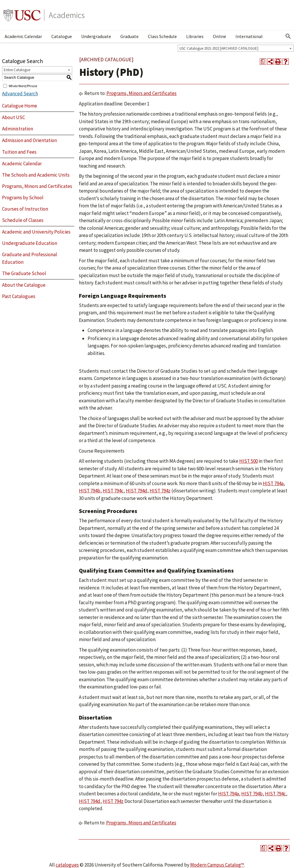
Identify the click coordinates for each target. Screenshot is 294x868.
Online (219, 36)
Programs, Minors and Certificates (37, 186)
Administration (18, 129)
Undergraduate (96, 36)
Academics (67, 15)
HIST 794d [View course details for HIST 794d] (137, 491)
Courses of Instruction (25, 209)
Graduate (129, 36)
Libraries (195, 36)
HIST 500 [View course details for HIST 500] (248, 461)
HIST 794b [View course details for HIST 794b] (90, 491)
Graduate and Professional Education (30, 258)
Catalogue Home (20, 106)
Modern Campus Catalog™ (217, 865)
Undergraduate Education (30, 243)
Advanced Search (20, 94)
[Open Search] (288, 36)
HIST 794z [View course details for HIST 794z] (160, 491)
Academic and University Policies (36, 232)
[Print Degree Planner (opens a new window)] (263, 62)
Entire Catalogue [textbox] (17, 70)
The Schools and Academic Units (36, 175)
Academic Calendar (23, 36)
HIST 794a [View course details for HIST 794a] (273, 483)
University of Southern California (22, 15)
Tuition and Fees (19, 152)
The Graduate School (24, 273)
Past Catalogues (19, 296)
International (249, 36)
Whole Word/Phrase (23, 86)
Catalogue (62, 36)
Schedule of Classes (23, 220)
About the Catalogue (24, 285)
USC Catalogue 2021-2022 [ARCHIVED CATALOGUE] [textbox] (219, 48)
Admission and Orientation (29, 140)
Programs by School (23, 198)
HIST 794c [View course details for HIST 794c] (113, 491)
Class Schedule (162, 36)
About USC (13, 117)
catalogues (67, 865)
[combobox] (236, 48)
